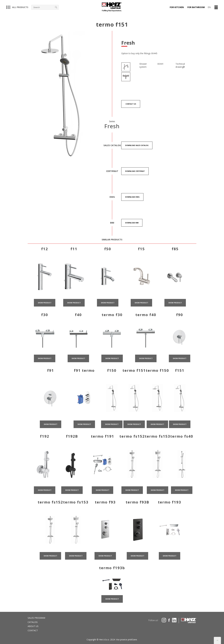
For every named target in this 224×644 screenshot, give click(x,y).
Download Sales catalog (137, 145)
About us (33, 626)
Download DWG (132, 197)
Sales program (36, 618)
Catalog (33, 622)
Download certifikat (135, 171)
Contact (33, 630)
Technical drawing (180, 65)
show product (45, 307)
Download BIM (132, 223)
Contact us (131, 104)
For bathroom (196, 7)
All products (17, 7)
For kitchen (177, 7)
